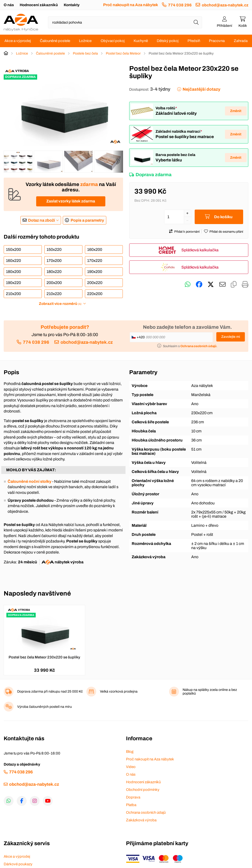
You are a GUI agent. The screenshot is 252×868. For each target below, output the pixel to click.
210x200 (13, 294)
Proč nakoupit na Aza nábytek (131, 5)
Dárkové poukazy (18, 864)
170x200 (54, 261)
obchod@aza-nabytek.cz (225, 5)
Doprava (133, 797)
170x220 (95, 261)
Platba (131, 805)
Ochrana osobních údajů (146, 812)
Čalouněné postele (55, 41)
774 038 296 (180, 5)
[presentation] (118, 162)
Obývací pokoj (113, 41)
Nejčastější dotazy (201, 89)
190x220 (13, 283)
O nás (9, 5)
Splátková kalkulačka (200, 250)
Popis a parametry (87, 220)
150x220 (54, 249)
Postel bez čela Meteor (123, 53)
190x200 (95, 272)
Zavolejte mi (231, 337)
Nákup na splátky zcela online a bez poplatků (210, 692)
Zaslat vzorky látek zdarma (71, 201)
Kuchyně (141, 41)
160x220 (13, 261)
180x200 (13, 272)
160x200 (95, 249)
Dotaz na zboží (41, 220)
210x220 (54, 294)
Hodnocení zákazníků (39, 5)
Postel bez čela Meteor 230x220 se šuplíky (44, 657)
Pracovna (217, 41)
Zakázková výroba (141, 820)
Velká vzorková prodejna (119, 691)
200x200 (54, 283)
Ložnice (85, 41)
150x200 (13, 249)
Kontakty (72, 5)
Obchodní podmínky (143, 790)
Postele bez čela (85, 53)
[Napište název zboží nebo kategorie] (125, 22)
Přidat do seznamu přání (226, 232)
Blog (130, 752)
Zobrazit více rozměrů (60, 304)
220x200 (95, 294)
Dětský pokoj (168, 41)
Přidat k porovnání (187, 232)
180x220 (54, 272)
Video (131, 767)
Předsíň (194, 41)
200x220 (95, 283)
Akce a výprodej (18, 41)
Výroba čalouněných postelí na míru (45, 707)
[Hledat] (196, 22)
